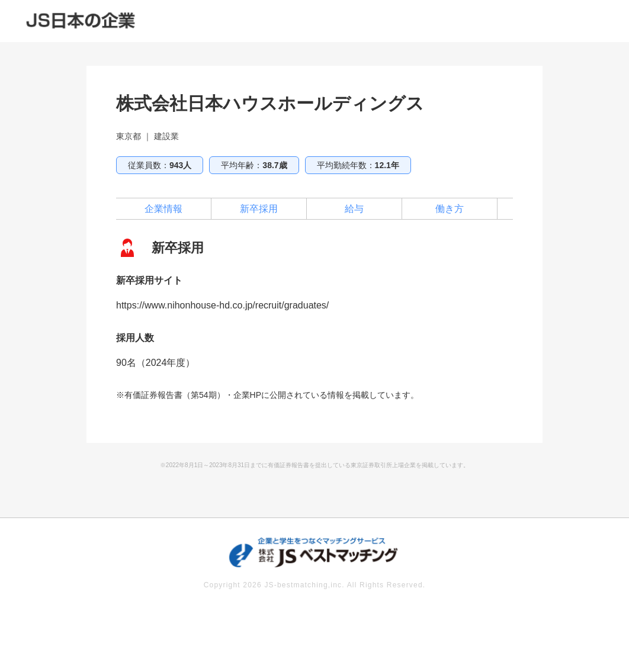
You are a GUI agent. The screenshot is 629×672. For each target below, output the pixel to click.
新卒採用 (259, 209)
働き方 (450, 209)
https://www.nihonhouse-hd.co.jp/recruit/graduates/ (222, 305)
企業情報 (163, 209)
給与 (354, 209)
